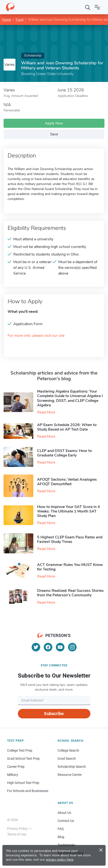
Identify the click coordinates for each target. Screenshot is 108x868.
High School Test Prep (23, 783)
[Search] (88, 7)
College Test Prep (20, 750)
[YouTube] (60, 647)
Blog (61, 837)
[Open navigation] (97, 7)
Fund (20, 20)
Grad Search (67, 759)
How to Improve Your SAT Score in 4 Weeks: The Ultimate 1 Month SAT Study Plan (69, 511)
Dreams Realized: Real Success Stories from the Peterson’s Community (70, 593)
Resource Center (70, 775)
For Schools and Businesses (28, 791)
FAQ (61, 829)
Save (54, 134)
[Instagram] (72, 647)
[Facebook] (48, 647)
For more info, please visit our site (36, 336)
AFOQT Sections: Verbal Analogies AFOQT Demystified (67, 482)
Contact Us (66, 821)
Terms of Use (17, 834)
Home (6, 20)
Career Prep (16, 767)
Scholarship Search (72, 767)
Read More (46, 412)
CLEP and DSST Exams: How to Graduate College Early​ (64, 453)
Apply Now (54, 123)
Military (13, 775)
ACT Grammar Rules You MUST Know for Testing (70, 567)
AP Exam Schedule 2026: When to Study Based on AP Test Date (67, 427)
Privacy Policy (17, 829)
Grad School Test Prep (23, 759)
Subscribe (54, 714)
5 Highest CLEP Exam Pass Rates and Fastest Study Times (70, 539)
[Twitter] (36, 647)
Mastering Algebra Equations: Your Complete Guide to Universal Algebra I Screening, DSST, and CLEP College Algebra (70, 398)
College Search (68, 750)
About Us (64, 813)
